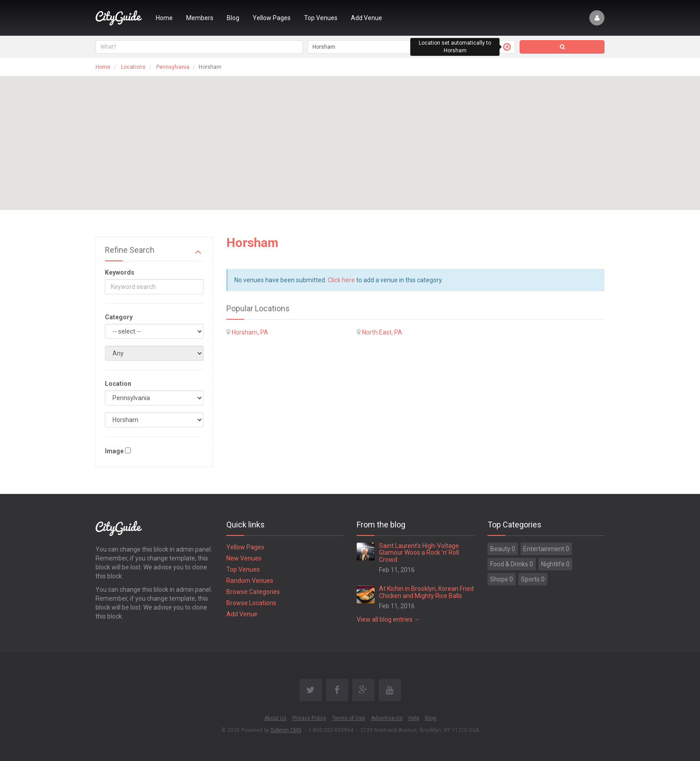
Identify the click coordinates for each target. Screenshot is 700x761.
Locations (133, 67)
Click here (341, 280)
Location (118, 384)
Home (164, 18)
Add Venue (367, 18)
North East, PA (382, 332)
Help (414, 718)
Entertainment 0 (546, 549)
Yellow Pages (272, 18)
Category (119, 317)
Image (114, 451)
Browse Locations (251, 603)
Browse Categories (253, 592)
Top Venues (321, 18)
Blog (233, 18)
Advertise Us (387, 718)
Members (200, 18)
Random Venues (250, 581)
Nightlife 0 (555, 564)
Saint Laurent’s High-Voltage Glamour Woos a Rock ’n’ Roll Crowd (419, 553)
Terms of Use (349, 718)
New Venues (244, 558)
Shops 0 (502, 579)
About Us (275, 718)
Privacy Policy (309, 718)
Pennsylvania (173, 67)
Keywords (120, 272)
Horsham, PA (250, 332)
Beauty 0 (503, 549)
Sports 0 (533, 579)
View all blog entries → (388, 619)
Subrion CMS (286, 730)
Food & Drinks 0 (512, 564)
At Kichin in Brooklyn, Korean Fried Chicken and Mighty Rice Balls (426, 592)
